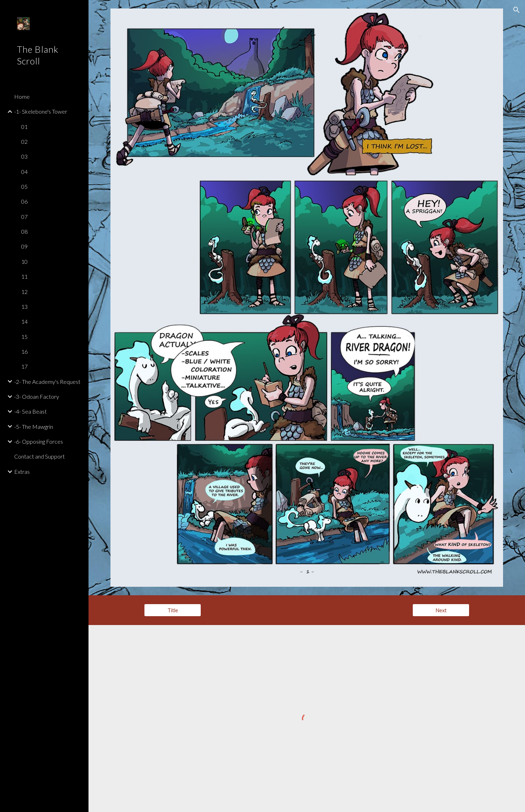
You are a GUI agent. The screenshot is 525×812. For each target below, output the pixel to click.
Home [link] (22, 96)
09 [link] (24, 246)
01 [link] (24, 127)
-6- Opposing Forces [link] (39, 441)
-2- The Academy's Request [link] (47, 382)
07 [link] (24, 217)
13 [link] (24, 306)
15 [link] (24, 337)
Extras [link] (22, 472)
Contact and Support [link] (39, 456)
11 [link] (24, 276)
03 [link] (24, 156)
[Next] (441, 610)
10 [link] (24, 262)
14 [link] (24, 321)
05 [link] (24, 186)
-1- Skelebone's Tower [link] (41, 111)
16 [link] (24, 351)
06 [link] (24, 201)
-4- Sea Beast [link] (30, 411)
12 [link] (24, 292)
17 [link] (24, 366)
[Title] (173, 610)
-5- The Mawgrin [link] (34, 427)
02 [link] (24, 141)
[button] (517, 10)
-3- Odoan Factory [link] (37, 396)
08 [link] (24, 231)
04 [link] (24, 172)
